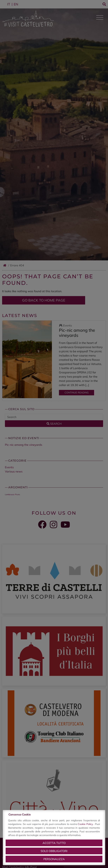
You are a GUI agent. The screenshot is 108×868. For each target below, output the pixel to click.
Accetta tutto (54, 843)
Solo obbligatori (54, 851)
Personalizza (54, 859)
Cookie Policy (86, 824)
